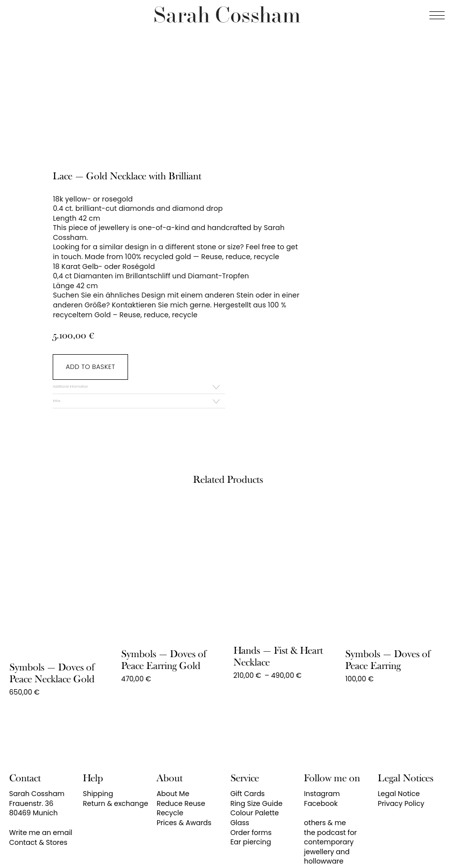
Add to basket (90, 367)
